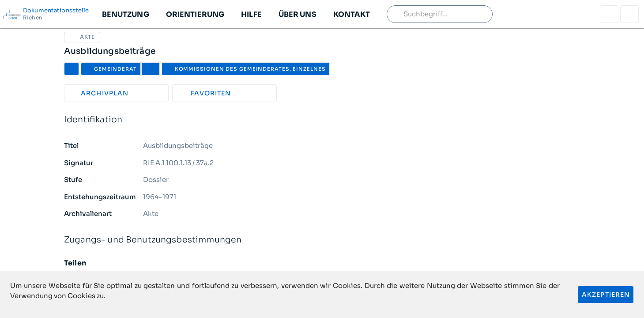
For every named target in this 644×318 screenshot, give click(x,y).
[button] (125, 14)
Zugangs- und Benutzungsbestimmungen (322, 240)
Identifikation (322, 120)
